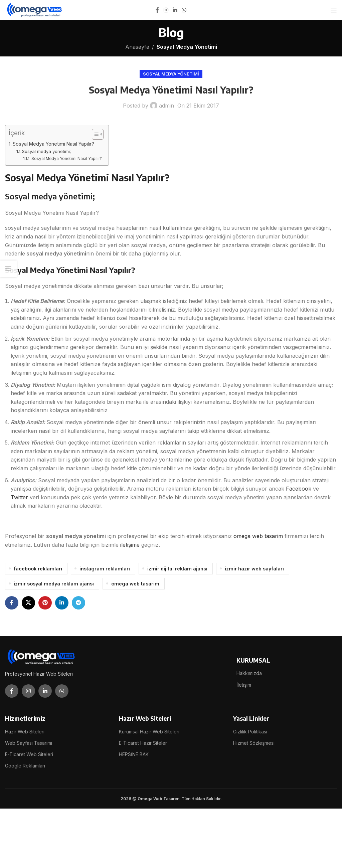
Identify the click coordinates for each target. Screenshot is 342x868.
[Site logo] (35, 9)
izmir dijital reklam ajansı (177, 569)
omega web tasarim (258, 536)
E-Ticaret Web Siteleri (29, 754)
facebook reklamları (38, 569)
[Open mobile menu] (334, 10)
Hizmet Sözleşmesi (254, 743)
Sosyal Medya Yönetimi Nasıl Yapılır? (53, 144)
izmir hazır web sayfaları (254, 569)
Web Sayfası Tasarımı (29, 743)
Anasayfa (137, 47)
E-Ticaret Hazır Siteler (143, 743)
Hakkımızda (249, 673)
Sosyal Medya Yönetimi (187, 47)
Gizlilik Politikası (250, 732)
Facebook (299, 489)
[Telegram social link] (78, 603)
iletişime (130, 545)
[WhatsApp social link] (184, 10)
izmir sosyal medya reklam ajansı (54, 584)
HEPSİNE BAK (134, 754)
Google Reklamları (25, 766)
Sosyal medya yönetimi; (46, 151)
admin (166, 106)
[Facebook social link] (157, 10)
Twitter (19, 497)
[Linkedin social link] (175, 10)
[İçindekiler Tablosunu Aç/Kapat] (94, 134)
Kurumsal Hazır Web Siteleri (149, 732)
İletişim (244, 685)
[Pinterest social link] (45, 603)
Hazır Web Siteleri (25, 732)
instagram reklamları (105, 569)
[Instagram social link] (166, 10)
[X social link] (28, 603)
